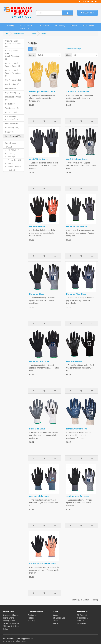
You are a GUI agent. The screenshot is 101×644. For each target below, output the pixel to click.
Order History (83, 618)
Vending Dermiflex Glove (78, 496)
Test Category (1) (12, 108)
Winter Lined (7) (13, 167)
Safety (74, 26)
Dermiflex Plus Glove (76, 294)
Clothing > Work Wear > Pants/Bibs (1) (13, 44)
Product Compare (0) (74, 49)
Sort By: (32, 55)
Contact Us (32, 615)
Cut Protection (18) (13, 80)
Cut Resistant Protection (26, 27)
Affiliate (55, 621)
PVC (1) (10, 163)
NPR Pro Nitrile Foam (39, 496)
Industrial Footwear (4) (13, 98)
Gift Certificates (59, 618)
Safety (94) (10, 132)
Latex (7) (10, 153)
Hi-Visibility (60, 26)
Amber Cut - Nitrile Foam (78, 92)
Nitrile (44, 34)
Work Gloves (88, 26)
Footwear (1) (10, 88)
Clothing (11, 26)
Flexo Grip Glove (37, 429)
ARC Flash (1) (12, 150)
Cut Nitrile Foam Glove (77, 159)
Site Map (31, 621)
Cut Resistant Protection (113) (12, 118)
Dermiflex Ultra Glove (39, 361)
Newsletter (82, 623)
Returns (31, 618)
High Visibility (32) (13, 93)
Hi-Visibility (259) (12, 128)
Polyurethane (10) (14, 160)
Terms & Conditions (11, 623)
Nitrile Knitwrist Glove (77, 429)
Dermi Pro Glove (37, 226)
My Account (82, 615)
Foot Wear (45, 26)
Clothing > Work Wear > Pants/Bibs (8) (13, 73)
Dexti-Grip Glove (74, 361)
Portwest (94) (11, 104)
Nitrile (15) (11, 157)
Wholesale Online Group (16, 641)
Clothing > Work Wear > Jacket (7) (13, 65)
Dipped (33, 34)
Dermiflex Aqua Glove (76, 226)
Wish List (81, 621)
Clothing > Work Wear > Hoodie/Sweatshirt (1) (13, 55)
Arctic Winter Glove (38, 159)
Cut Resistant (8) (12, 84)
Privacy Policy (9, 621)
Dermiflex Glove (37, 294)
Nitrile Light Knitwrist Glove (42, 92)
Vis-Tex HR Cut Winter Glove (43, 564)
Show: (68, 55)
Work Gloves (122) (13, 136)
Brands (55, 615)
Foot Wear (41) (11, 123)
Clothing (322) (11, 112)
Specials (56, 623)
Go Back (11, 170)
